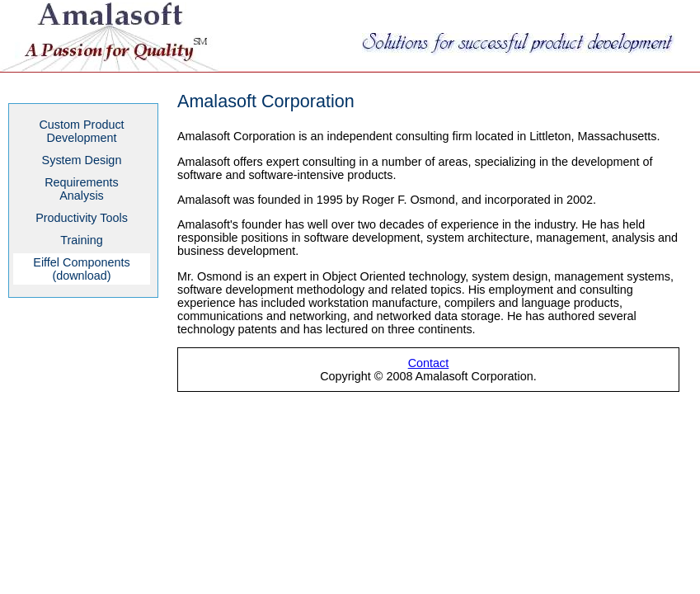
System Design (82, 160)
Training (81, 240)
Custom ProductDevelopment (81, 131)
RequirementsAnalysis (82, 189)
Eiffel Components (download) (81, 269)
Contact (429, 363)
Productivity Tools (82, 218)
